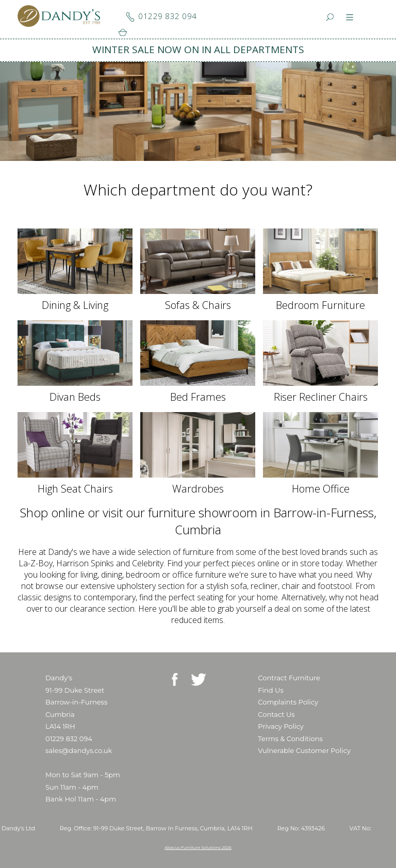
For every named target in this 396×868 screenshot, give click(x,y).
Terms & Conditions (290, 739)
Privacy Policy (280, 726)
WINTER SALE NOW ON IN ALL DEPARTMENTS (198, 50)
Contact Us (276, 714)
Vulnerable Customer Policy (304, 750)
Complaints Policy (288, 702)
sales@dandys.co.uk (79, 750)
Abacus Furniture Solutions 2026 (198, 847)
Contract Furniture (289, 678)
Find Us (270, 690)
